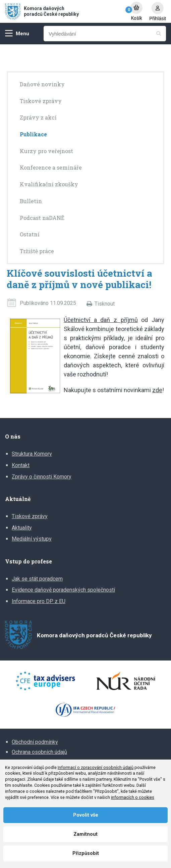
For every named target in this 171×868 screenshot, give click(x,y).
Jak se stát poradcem (37, 579)
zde (157, 390)
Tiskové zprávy (30, 516)
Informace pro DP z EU (39, 601)
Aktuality (22, 528)
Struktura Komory (32, 454)
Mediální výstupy (32, 539)
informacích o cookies (133, 797)
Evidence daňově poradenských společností (63, 590)
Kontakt (21, 465)
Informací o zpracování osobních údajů (96, 767)
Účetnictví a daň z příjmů (101, 320)
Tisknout (105, 304)
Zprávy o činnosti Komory (42, 477)
